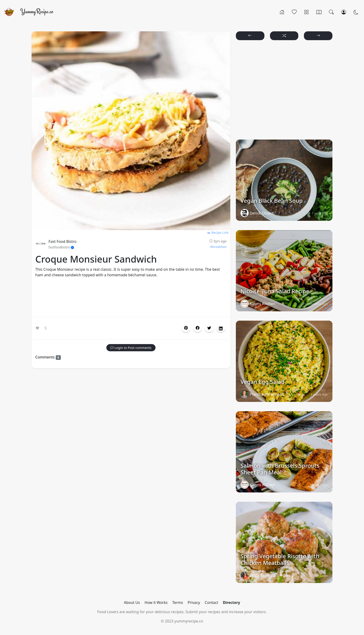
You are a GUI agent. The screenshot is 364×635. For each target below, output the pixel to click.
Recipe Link (218, 233)
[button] (198, 328)
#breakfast (218, 247)
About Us (132, 602)
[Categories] (307, 12)
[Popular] (294, 12)
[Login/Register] (344, 12)
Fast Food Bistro (62, 241)
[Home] (282, 12)
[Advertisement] (131, 298)
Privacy (194, 602)
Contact (211, 602)
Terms (178, 602)
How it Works (156, 602)
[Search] (331, 12)
